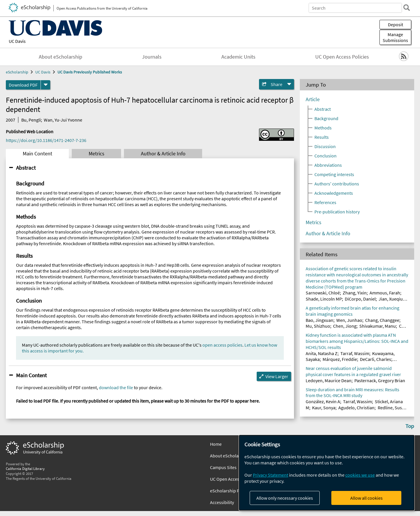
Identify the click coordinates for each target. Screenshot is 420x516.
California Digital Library (25, 468)
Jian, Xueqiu (391, 299)
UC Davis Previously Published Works (90, 72)
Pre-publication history (337, 212)
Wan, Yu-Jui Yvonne (63, 120)
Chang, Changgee (382, 320)
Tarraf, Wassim (355, 353)
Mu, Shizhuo (318, 326)
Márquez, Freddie (340, 359)
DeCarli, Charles (376, 359)
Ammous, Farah (385, 293)
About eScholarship (61, 57)
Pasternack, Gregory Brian (380, 380)
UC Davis (17, 41)
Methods (323, 128)
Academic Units (238, 57)
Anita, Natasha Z (322, 353)
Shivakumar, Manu (378, 326)
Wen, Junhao (349, 320)
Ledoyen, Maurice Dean (329, 380)
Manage (395, 37)
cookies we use (360, 475)
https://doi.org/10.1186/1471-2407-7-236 (46, 140)
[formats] (45, 85)
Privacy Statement (271, 475)
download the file (116, 387)
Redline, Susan (392, 408)
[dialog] (327, 473)
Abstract (26, 168)
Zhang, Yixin (355, 293)
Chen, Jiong (345, 326)
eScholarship (17, 72)
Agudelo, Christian (356, 408)
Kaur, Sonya (324, 408)
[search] (407, 8)
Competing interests (334, 174)
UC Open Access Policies (342, 57)
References (325, 202)
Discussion (325, 146)
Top (410, 426)
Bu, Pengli (31, 120)
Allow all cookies (366, 498)
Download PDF (23, 85)
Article (313, 99)
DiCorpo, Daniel (360, 299)
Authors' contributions (337, 184)
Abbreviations (328, 165)
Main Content (37, 154)
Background (326, 118)
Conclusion (325, 156)
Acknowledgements (334, 193)
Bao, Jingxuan (320, 320)
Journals (152, 57)
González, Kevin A (323, 401)
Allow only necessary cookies (285, 498)
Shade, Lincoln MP (324, 299)
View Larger (277, 376)
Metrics (97, 154)
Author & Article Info (163, 154)
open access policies (222, 345)
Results (322, 137)
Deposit (395, 24)
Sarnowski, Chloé (323, 293)
